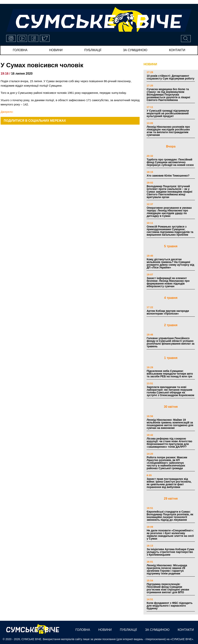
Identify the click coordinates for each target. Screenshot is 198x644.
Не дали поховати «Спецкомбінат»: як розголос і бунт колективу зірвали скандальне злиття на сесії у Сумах (170, 535)
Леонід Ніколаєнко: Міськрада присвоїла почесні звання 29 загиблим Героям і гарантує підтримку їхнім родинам (167, 569)
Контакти (177, 50)
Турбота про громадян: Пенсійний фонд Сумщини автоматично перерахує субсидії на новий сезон (170, 162)
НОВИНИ (150, 64)
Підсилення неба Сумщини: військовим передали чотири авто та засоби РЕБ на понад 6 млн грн (170, 374)
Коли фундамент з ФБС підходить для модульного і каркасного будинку (169, 606)
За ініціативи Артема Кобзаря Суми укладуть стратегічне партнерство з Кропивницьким (170, 552)
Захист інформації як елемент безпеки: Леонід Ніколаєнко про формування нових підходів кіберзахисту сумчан (168, 282)
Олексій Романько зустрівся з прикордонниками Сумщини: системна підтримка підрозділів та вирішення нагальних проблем (170, 231)
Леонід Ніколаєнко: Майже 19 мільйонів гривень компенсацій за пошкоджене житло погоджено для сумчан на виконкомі (170, 424)
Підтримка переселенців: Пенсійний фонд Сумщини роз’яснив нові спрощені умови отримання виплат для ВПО (168, 588)
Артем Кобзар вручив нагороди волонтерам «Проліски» (168, 312)
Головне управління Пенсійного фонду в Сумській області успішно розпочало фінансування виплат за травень (170, 342)
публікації (93, 50)
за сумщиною (135, 50)
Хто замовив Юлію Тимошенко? (168, 176)
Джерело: (7, 112)
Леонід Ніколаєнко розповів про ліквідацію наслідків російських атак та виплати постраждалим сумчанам (168, 131)
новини (56, 50)
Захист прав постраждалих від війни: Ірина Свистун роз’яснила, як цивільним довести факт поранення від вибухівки (169, 483)
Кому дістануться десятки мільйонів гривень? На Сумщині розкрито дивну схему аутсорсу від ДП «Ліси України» (170, 263)
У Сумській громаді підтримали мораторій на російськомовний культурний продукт (168, 113)
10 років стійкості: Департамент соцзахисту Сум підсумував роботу (170, 77)
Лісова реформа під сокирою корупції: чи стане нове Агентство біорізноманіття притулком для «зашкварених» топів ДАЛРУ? (169, 443)
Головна (20, 50)
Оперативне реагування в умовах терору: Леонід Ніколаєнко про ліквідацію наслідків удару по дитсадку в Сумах (169, 212)
